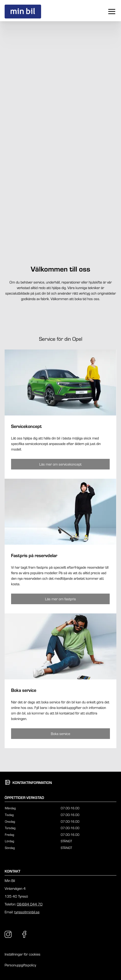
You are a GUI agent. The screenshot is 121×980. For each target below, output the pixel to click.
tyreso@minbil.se (27, 912)
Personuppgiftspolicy (20, 965)
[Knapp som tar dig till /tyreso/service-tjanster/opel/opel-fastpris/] (60, 599)
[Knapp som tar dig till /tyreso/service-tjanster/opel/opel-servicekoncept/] (60, 464)
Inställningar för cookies (23, 954)
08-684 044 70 (30, 904)
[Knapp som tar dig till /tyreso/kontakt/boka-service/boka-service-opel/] (60, 734)
